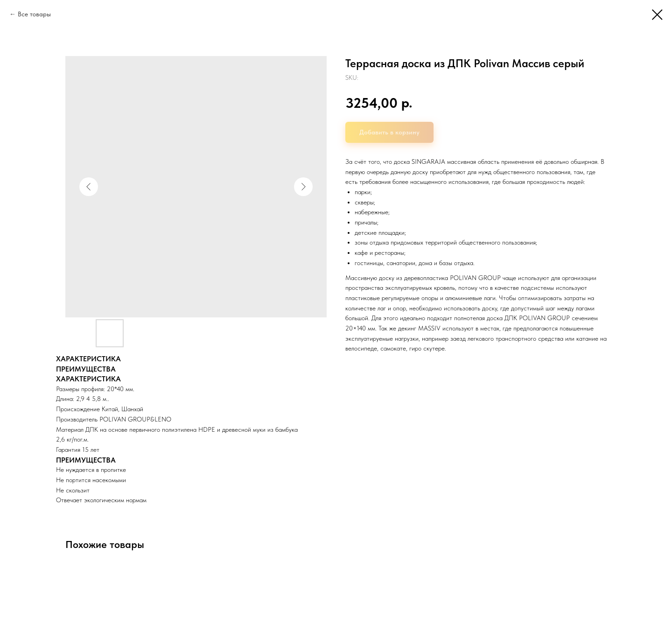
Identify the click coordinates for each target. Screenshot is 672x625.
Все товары (34, 14)
